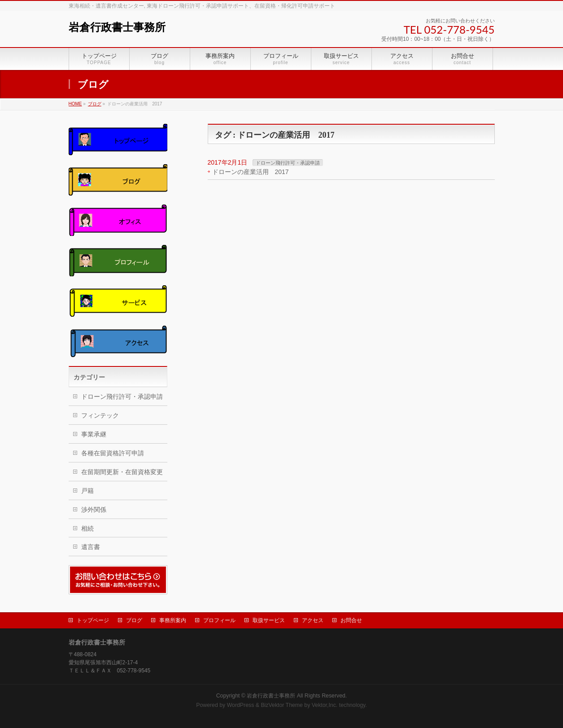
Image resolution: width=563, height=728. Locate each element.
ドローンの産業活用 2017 (251, 172)
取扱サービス (269, 620)
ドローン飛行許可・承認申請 (288, 163)
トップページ (93, 620)
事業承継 (94, 434)
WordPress (241, 705)
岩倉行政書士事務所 (117, 27)
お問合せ (351, 620)
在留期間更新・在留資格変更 (122, 472)
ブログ (134, 620)
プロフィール (219, 620)
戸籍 (87, 491)
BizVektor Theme (282, 705)
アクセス (313, 620)
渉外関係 (94, 510)
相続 (87, 528)
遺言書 (91, 547)
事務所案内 (173, 620)
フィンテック (100, 415)
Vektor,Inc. (325, 705)
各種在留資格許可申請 (113, 453)
